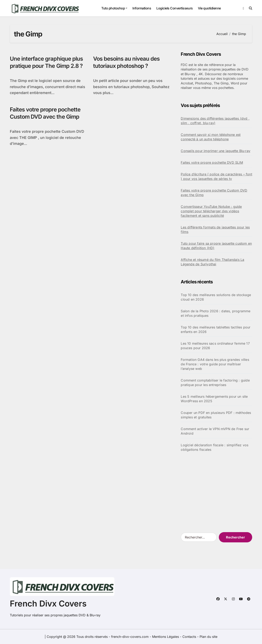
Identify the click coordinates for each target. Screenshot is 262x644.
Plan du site (208, 637)
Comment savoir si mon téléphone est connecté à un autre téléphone (211, 137)
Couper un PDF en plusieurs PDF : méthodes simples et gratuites (216, 415)
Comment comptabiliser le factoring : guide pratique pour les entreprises (215, 383)
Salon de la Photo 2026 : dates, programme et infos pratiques (216, 313)
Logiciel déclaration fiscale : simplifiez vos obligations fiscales (215, 447)
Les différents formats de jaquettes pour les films (215, 229)
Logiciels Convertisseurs (174, 8)
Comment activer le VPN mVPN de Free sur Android (215, 431)
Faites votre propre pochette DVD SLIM (212, 162)
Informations (142, 8)
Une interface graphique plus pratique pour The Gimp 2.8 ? (46, 62)
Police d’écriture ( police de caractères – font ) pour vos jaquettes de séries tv (216, 176)
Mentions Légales (166, 637)
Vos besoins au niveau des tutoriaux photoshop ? (126, 62)
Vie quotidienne (209, 8)
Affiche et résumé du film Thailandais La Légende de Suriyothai (212, 262)
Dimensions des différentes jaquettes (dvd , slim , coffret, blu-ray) (215, 121)
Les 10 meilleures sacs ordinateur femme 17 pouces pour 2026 (215, 346)
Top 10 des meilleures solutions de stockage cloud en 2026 (216, 297)
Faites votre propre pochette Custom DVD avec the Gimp (45, 113)
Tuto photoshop (114, 8)
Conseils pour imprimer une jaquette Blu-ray (216, 151)
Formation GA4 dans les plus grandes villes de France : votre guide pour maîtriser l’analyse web (215, 364)
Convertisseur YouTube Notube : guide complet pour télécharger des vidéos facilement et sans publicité (211, 211)
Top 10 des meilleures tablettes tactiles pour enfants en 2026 (216, 329)
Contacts (189, 637)
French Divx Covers (48, 604)
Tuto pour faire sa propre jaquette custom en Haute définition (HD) (216, 246)
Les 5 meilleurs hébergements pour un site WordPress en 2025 (214, 399)
